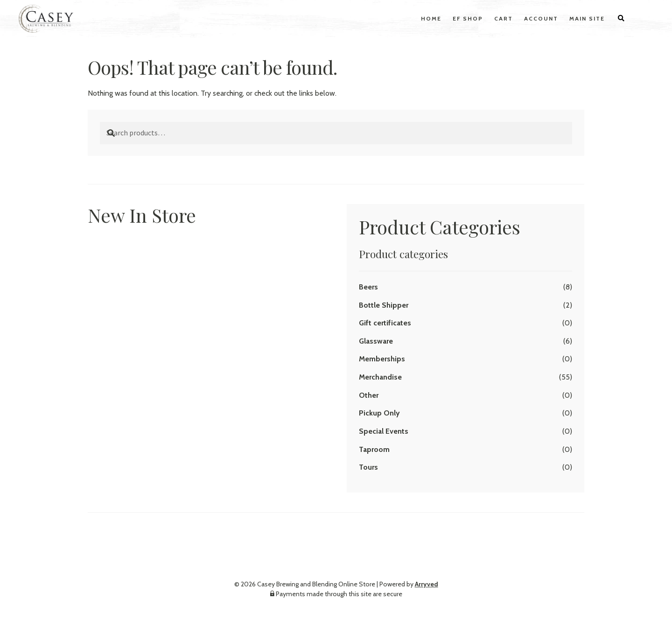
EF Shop (468, 18)
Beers (368, 287)
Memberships (382, 359)
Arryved (427, 584)
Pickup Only (379, 413)
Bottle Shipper (384, 305)
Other (369, 395)
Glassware (376, 341)
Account (541, 18)
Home (431, 18)
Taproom (374, 449)
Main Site (587, 18)
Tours (368, 467)
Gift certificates (385, 323)
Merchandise (380, 377)
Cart (504, 18)
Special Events (384, 431)
